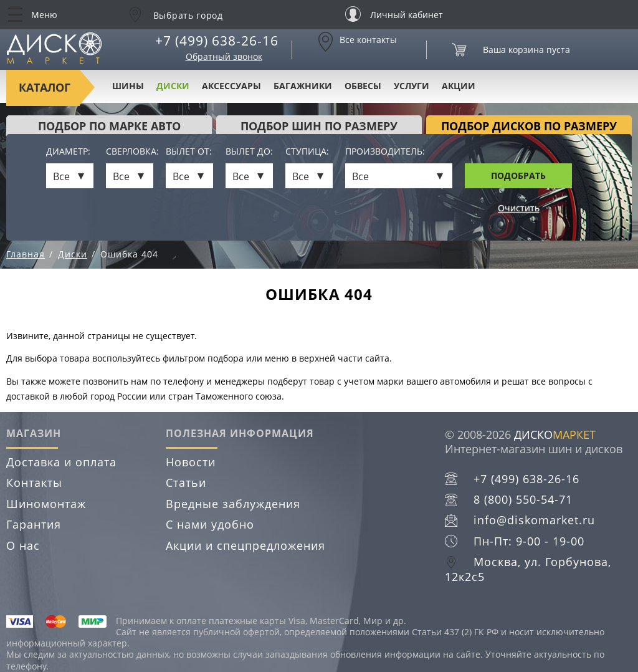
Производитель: (385, 152)
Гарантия (34, 524)
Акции (459, 86)
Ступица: (307, 152)
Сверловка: (130, 152)
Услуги (412, 86)
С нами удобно (210, 524)
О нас (23, 545)
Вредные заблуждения (233, 504)
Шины (128, 86)
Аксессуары (231, 86)
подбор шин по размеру (319, 126)
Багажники (303, 86)
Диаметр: (68, 152)
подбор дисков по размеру (529, 126)
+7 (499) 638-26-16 (217, 41)
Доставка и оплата (61, 462)
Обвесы (363, 86)
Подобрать (518, 175)
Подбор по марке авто (109, 126)
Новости (191, 462)
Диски (173, 86)
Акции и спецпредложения (245, 545)
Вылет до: (249, 152)
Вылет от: (189, 152)
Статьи (186, 482)
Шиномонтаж (46, 504)
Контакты (34, 482)
